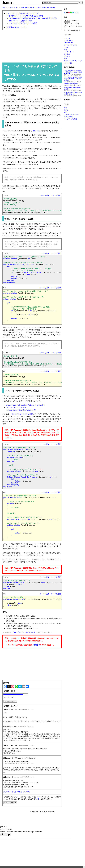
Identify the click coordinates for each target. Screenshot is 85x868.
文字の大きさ (75, 21)
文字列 (66, 47)
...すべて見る (68, 63)
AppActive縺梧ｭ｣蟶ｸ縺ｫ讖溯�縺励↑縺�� (73, 93)
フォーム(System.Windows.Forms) (42, 8)
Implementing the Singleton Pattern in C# (21, 410)
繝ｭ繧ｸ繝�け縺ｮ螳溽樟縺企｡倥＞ (72, 88)
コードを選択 (56, 195)
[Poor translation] (7, 835)
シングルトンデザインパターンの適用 (23, 23)
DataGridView (69, 43)
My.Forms (37, 131)
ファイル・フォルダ (71, 45)
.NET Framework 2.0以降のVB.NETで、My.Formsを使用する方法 (33, 18)
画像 (66, 50)
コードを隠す (44, 195)
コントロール (68, 41)
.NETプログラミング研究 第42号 (24, 632)
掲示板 (37, 799)
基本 (66, 59)
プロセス (67, 56)
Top (4, 8)
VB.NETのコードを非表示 (73, 27)
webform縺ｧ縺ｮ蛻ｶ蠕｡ (71, 84)
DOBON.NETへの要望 (71, 114)
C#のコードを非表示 (73, 30)
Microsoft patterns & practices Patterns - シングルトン (25, 405)
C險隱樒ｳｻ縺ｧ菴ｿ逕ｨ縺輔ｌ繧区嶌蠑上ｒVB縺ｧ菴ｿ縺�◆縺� (73, 72)
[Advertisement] (31, 46)
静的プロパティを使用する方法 (21, 21)
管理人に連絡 (68, 117)
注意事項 (37, 645)
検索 (66, 108)
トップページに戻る (71, 119)
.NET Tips (24, 8)
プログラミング (13, 8)
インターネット (69, 52)
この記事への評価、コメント (16, 27)
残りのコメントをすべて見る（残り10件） (17, 792)
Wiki (65, 112)
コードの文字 (75, 23)
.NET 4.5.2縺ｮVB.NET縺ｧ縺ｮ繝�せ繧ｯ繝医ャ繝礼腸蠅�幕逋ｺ (73, 79)
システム (67, 54)
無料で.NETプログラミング (73, 61)
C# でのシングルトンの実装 (16, 408)
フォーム (67, 38)
